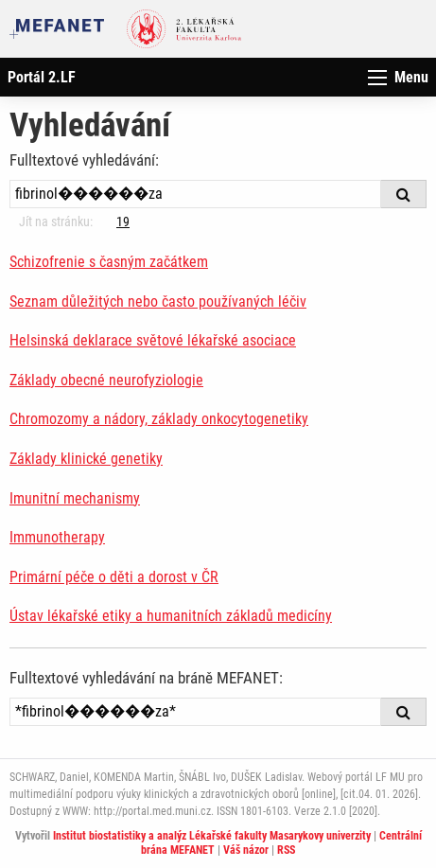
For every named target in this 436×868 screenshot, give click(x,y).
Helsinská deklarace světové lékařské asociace (153, 340)
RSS (286, 850)
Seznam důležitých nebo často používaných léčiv (158, 301)
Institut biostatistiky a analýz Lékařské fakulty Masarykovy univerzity (212, 836)
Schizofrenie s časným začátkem (109, 262)
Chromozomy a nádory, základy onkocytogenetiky (159, 419)
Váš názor (246, 850)
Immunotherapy (57, 537)
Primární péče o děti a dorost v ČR (114, 577)
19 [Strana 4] (123, 221)
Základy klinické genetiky (86, 459)
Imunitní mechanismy (75, 498)
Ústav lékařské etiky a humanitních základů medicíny (171, 616)
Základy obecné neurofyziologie (106, 380)
